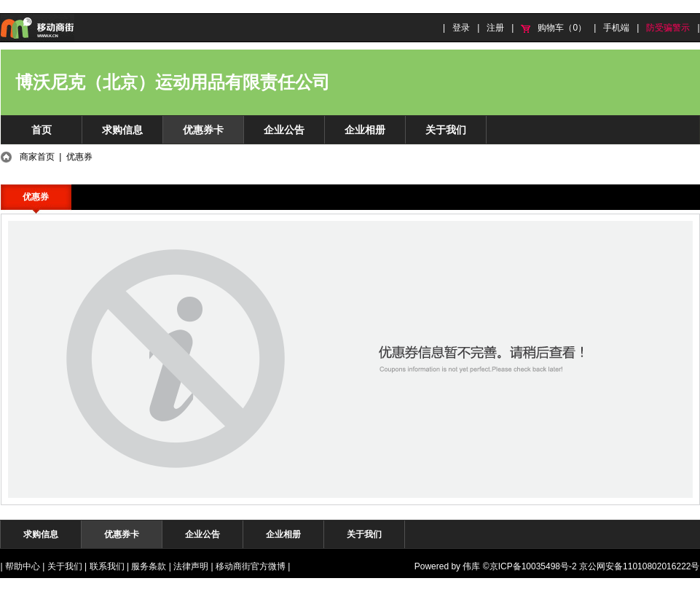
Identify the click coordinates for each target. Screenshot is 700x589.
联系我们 (107, 566)
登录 (461, 28)
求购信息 (122, 130)
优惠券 (36, 197)
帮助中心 (23, 566)
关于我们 (446, 130)
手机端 (616, 28)
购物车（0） (562, 28)
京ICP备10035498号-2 (533, 566)
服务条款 (149, 566)
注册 (495, 28)
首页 (42, 130)
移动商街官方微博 (251, 566)
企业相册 (365, 130)
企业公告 (284, 130)
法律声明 (191, 566)
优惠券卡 (203, 130)
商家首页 (37, 157)
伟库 (471, 566)
